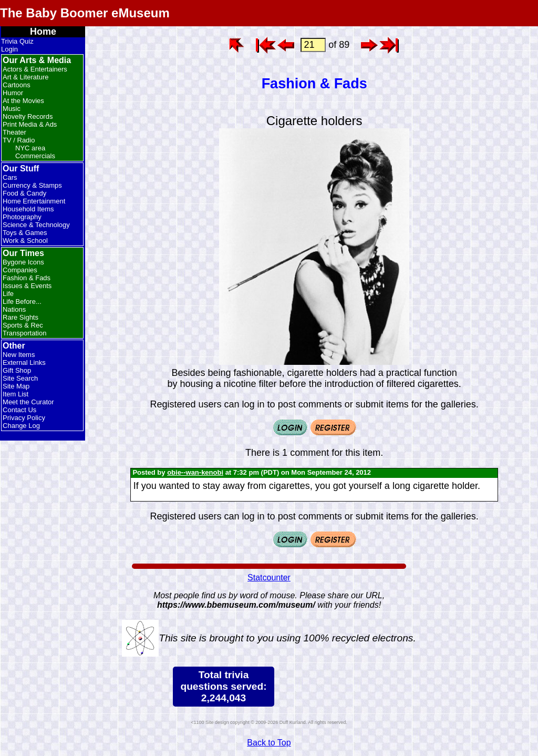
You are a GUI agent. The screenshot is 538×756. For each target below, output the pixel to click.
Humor (13, 93)
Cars (10, 177)
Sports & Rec (23, 325)
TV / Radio (19, 140)
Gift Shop (17, 370)
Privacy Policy (24, 418)
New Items (19, 355)
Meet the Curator (28, 402)
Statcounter (269, 578)
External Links (24, 362)
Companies (20, 270)
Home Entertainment (34, 201)
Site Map (16, 386)
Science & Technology (36, 225)
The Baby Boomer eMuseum (85, 13)
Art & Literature (25, 77)
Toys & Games (25, 233)
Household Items (28, 209)
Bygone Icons (23, 262)
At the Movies (23, 101)
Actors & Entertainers (35, 69)
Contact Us (19, 410)
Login (9, 49)
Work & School (25, 241)
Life (8, 294)
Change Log (21, 426)
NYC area (30, 148)
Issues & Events (27, 286)
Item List (15, 394)
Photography (22, 217)
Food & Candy (24, 193)
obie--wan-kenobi (195, 472)
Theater (14, 132)
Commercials (35, 156)
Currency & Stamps (32, 185)
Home (43, 32)
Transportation (24, 333)
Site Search (20, 378)
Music (12, 109)
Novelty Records (28, 116)
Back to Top (269, 743)
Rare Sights (20, 317)
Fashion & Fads (27, 278)
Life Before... (22, 302)
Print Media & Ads (30, 124)
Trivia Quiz (17, 41)
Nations (14, 309)
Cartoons (17, 85)
